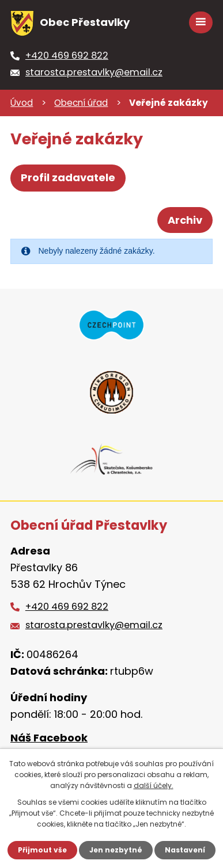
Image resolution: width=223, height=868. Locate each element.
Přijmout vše (42, 850)
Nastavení (185, 850)
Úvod (22, 103)
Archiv (185, 220)
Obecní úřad (81, 103)
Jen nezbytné (116, 850)
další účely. (154, 785)
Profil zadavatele (68, 177)
